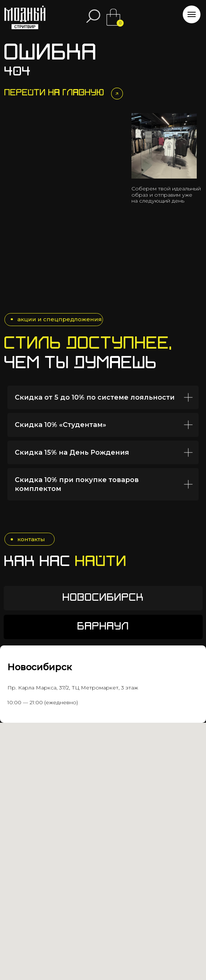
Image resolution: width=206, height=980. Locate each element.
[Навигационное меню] (192, 14)
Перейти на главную (54, 93)
